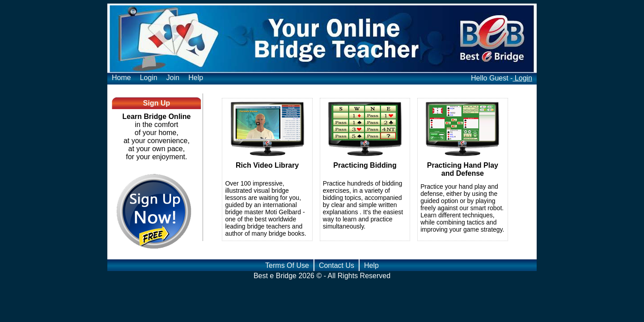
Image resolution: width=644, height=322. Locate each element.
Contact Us (337, 265)
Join (173, 78)
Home (121, 78)
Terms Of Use (287, 265)
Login (149, 78)
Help (196, 78)
